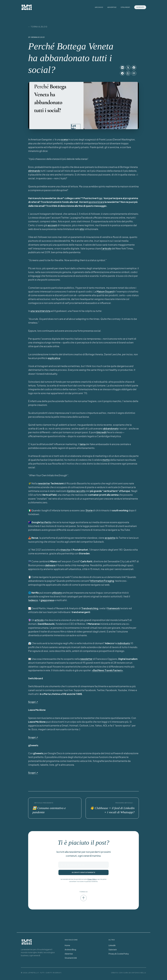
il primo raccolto (76, 491)
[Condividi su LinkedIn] (122, 68)
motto (106, 460)
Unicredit (101, 432)
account (52, 225)
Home (67, 945)
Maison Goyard (105, 291)
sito (82, 229)
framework (114, 608)
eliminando (34, 171)
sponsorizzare (96, 202)
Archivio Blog (70, 949)
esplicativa (54, 358)
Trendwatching (90, 608)
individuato (124, 643)
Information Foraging (102, 581)
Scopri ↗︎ (33, 702)
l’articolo (106, 248)
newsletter (44, 483)
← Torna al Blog (38, 27)
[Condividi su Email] (134, 73)
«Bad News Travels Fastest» (107, 670)
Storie (89, 510)
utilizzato (57, 593)
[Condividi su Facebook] (134, 68)
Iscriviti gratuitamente (83, 872)
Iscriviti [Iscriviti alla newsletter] (140, 7)
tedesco (33, 600)
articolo (39, 620)
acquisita (110, 538)
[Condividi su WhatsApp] (128, 73)
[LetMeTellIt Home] (27, 7)
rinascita (65, 550)
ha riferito (46, 522)
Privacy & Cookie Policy (119, 954)
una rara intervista (40, 311)
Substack (113, 949)
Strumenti (125, 7)
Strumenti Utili (71, 958)
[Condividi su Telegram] (122, 73)
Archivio (99, 7)
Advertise (112, 7)
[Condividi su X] (128, 68)
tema (83, 444)
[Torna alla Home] (27, 942)
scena (64, 139)
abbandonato (111, 428)
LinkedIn (112, 945)
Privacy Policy (92, 879)
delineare (50, 565)
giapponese (47, 600)
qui (101, 198)
